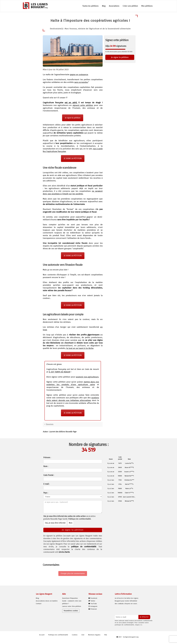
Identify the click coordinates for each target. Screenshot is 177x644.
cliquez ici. (139, 625)
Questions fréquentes (70, 598)
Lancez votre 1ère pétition (72, 606)
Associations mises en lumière (47, 601)
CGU (83, 635)
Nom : (46, 466)
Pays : (46, 493)
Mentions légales (94, 635)
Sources (50, 424)
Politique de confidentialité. (80, 519)
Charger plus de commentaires (73, 573)
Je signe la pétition (73, 118)
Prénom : (47, 458)
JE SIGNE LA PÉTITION (73, 158)
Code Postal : (49, 475)
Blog (104, 6)
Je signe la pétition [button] (120, 57)
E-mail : (46, 484)
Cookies (75, 635)
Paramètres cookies (71, 611)
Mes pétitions (147, 6)
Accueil (42, 635)
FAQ (106, 635)
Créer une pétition (130, 6)
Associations (114, 6)
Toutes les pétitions (90, 6)
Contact (39, 604)
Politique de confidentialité (58, 635)
